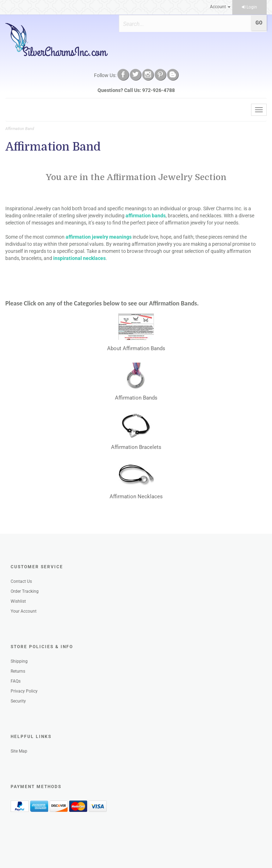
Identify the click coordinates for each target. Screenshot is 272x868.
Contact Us (21, 581)
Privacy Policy (24, 691)
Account (220, 7)
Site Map (19, 751)
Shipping (19, 661)
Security (18, 701)
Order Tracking (25, 591)
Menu (17, 110)
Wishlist (18, 601)
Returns (18, 671)
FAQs (16, 681)
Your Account (24, 611)
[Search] (182, 24)
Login (249, 7)
